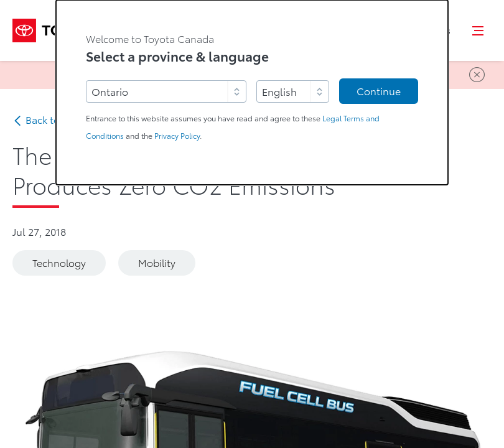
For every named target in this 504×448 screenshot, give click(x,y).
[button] (478, 30)
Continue (379, 91)
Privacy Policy (177, 136)
